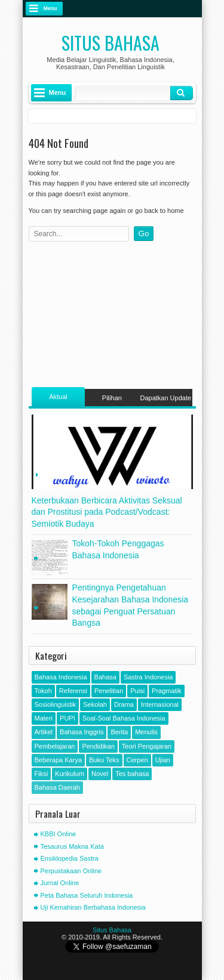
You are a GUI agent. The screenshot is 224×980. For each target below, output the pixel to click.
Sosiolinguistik (56, 704)
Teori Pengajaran (147, 746)
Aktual (58, 397)
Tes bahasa (132, 774)
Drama (124, 704)
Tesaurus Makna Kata (72, 846)
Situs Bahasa (111, 43)
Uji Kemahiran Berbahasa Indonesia (93, 907)
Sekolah (95, 704)
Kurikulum (70, 774)
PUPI (67, 718)
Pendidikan (98, 746)
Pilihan (112, 398)
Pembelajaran (55, 746)
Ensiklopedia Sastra (70, 858)
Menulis (146, 732)
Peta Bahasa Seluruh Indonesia (87, 895)
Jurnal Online (60, 883)
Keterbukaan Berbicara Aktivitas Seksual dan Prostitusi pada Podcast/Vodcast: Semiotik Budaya (107, 512)
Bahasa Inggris (82, 732)
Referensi (73, 691)
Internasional (160, 704)
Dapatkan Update (165, 398)
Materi (44, 718)
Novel (100, 774)
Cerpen (137, 760)
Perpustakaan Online (71, 871)
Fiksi (42, 774)
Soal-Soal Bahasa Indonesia (124, 718)
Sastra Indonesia (148, 677)
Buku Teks (104, 760)
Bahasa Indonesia (61, 677)
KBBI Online (59, 834)
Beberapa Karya (59, 760)
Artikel (44, 732)
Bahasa (105, 677)
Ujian (163, 760)
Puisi (137, 691)
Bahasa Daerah (57, 787)
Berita (119, 732)
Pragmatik (167, 691)
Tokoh (43, 691)
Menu (50, 8)
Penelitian (109, 691)
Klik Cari (182, 93)
